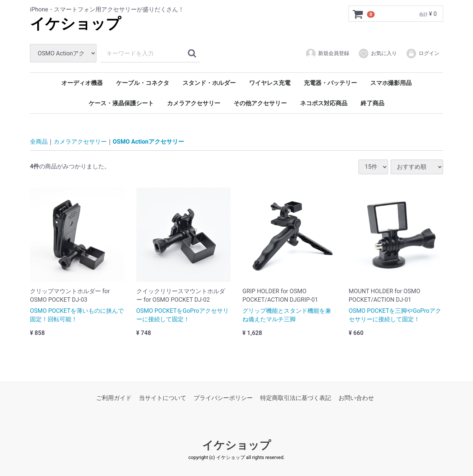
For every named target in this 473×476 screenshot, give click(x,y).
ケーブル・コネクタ (143, 83)
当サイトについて (163, 398)
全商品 (39, 142)
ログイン (423, 54)
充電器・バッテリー (330, 83)
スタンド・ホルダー (209, 83)
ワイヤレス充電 (270, 83)
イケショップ (75, 24)
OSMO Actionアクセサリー (148, 142)
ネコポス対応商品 (324, 103)
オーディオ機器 (82, 83)
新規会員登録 (327, 54)
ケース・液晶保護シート (121, 103)
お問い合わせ (356, 398)
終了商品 (372, 103)
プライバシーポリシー (223, 398)
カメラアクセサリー (194, 103)
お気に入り (377, 54)
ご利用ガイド (114, 398)
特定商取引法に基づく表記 (296, 398)
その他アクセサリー (260, 103)
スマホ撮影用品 (391, 83)
